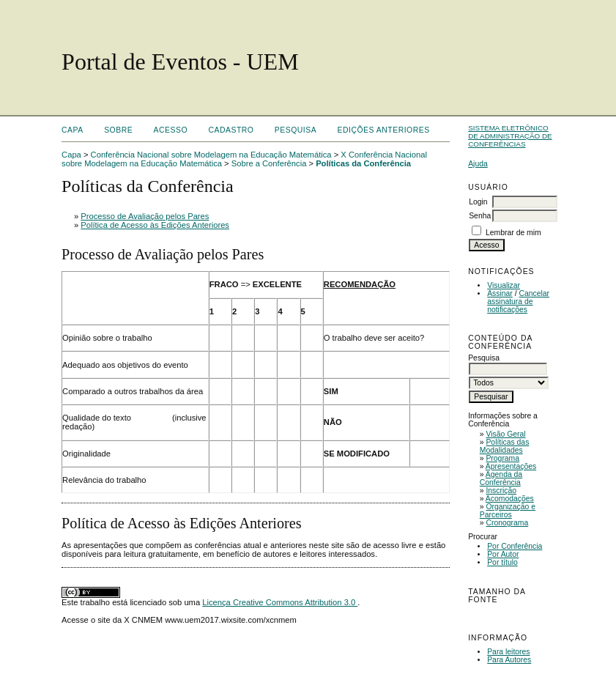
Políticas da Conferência (363, 163)
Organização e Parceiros (508, 511)
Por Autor (503, 554)
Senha (480, 216)
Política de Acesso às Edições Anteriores (155, 225)
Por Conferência (515, 546)
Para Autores (509, 660)
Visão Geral (505, 434)
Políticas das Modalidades (505, 446)
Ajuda (478, 164)
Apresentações (511, 466)
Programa (502, 458)
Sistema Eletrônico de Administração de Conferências (510, 136)
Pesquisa (296, 130)
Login (478, 202)
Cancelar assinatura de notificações (518, 302)
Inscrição (501, 491)
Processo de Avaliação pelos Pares (145, 216)
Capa (73, 130)
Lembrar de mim (513, 233)
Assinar (500, 293)
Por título (502, 562)
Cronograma (507, 523)
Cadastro (231, 130)
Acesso (171, 130)
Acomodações (510, 499)
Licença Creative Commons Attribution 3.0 (280, 602)
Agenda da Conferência (501, 478)
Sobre (118, 130)
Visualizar (504, 285)
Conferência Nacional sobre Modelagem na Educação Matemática (211, 155)
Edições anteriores (384, 130)
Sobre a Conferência (269, 163)
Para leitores (508, 652)
